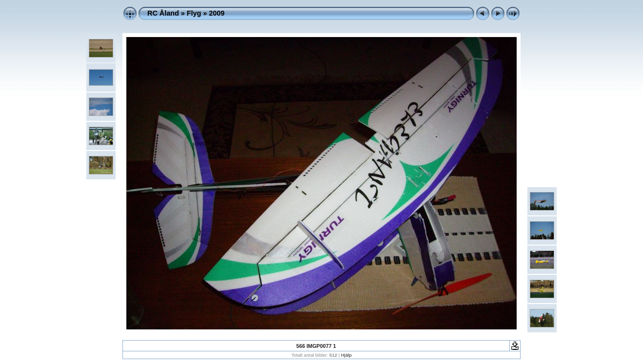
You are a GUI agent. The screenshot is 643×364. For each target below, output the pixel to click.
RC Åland (163, 13)
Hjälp (346, 355)
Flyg (194, 13)
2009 (217, 13)
